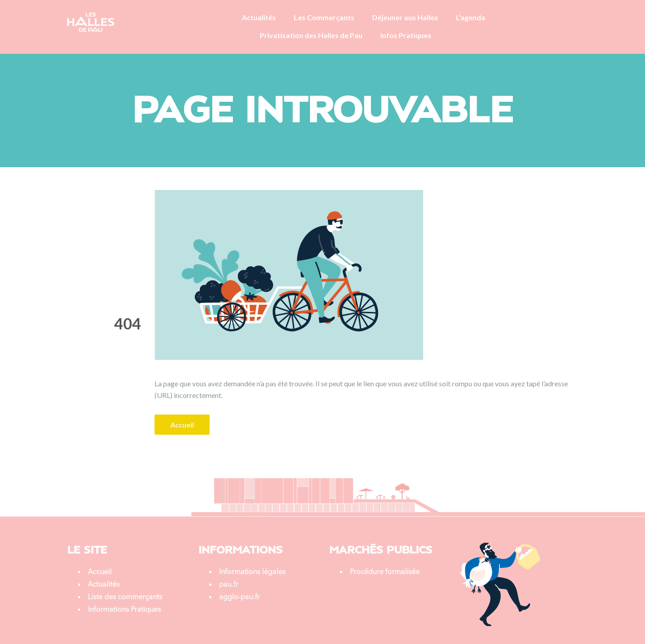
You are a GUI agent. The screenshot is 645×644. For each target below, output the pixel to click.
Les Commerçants (324, 17)
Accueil (182, 425)
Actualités (259, 17)
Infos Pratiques (406, 35)
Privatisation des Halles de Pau (311, 35)
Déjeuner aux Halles (405, 17)
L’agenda (471, 17)
